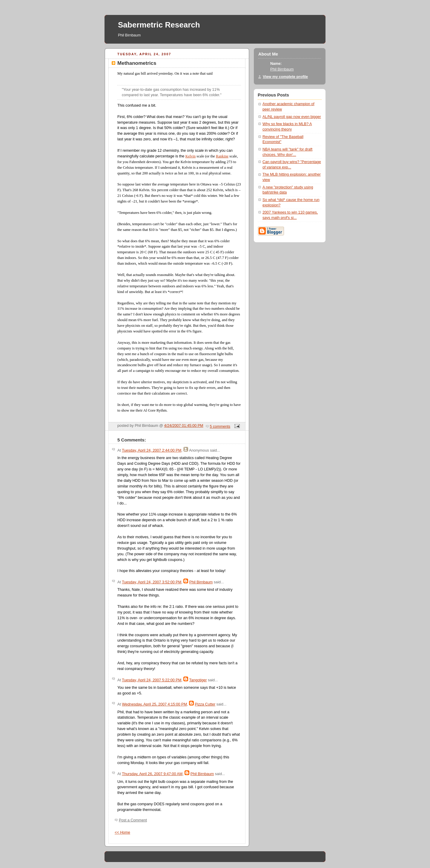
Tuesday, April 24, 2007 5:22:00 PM (152, 680)
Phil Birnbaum (201, 582)
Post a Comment (133, 820)
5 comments (220, 427)
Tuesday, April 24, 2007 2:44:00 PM (152, 450)
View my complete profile (285, 77)
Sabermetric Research (159, 25)
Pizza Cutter (205, 704)
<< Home (122, 832)
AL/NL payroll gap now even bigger (292, 117)
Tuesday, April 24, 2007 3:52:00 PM (152, 582)
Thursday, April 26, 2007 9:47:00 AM (152, 774)
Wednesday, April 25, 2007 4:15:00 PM (154, 704)
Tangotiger (198, 680)
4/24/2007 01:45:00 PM (184, 426)
